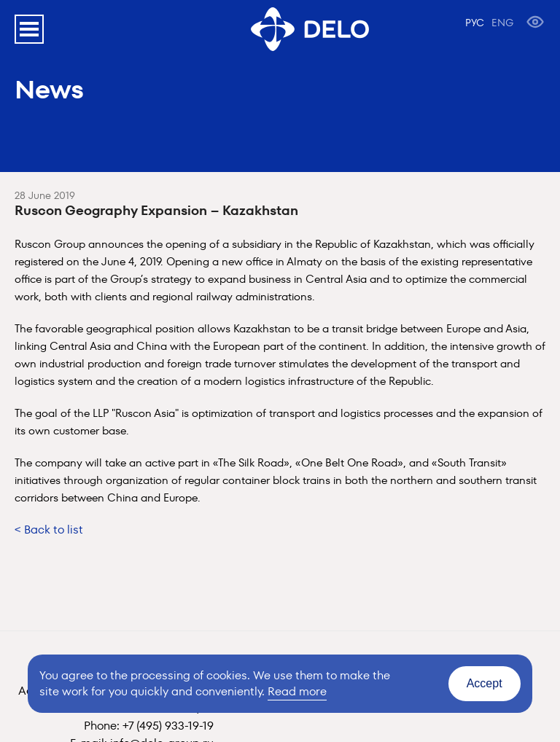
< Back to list (49, 530)
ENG (502, 23)
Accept (485, 683)
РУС (475, 23)
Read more (297, 691)
